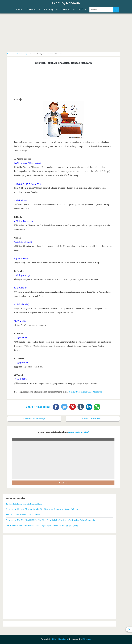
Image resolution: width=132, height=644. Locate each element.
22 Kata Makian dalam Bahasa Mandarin (23, 515)
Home (19, 10)
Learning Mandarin (66, 3)
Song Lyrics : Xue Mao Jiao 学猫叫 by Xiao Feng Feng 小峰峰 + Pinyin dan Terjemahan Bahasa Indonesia (50, 520)
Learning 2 (49, 10)
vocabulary (23, 54)
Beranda (10, 54)
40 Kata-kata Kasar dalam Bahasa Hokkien (24, 504)
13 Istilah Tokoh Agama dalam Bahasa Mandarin (63, 63)
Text (16, 54)
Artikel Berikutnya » (93, 419)
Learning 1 (32, 10)
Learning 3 (66, 10)
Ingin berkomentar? (79, 432)
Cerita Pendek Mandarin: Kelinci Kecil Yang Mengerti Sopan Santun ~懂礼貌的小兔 (42, 526)
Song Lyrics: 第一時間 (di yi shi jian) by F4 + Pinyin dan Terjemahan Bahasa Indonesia (43, 509)
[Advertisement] (63, 33)
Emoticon (63, 483)
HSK (81, 10)
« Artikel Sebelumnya (34, 419)
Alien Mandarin (60, 639)
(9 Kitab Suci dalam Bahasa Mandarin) (85, 392)
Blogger (87, 639)
